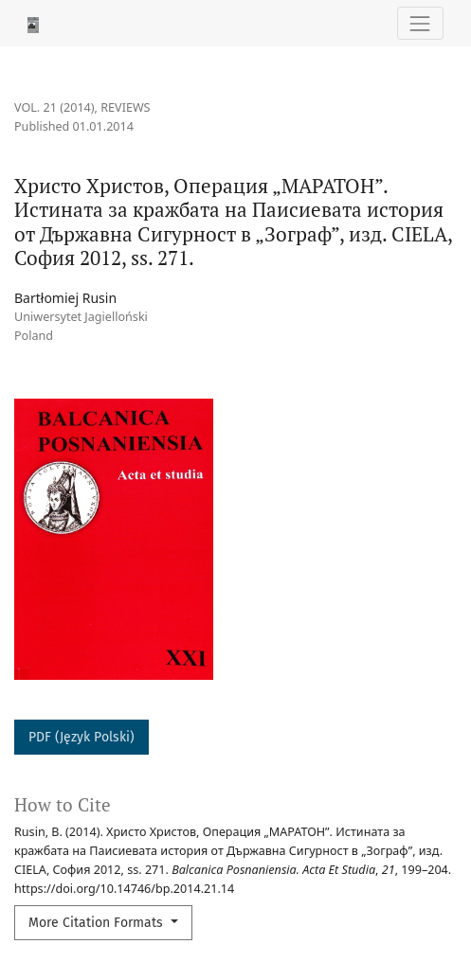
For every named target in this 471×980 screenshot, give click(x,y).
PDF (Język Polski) (82, 737)
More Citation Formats (98, 923)
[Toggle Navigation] (420, 23)
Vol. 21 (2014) (54, 107)
